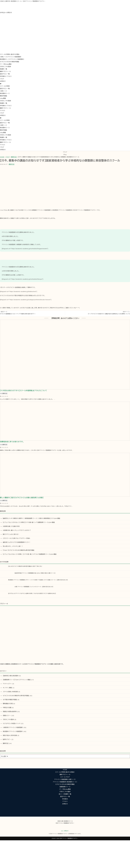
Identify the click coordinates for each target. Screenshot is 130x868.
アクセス (3, 111)
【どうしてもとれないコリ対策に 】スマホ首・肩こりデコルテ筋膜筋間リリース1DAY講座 (30, 554)
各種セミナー (7, 716)
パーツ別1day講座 (6, 64)
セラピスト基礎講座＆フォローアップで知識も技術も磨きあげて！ (18, 314)
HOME (2, 157)
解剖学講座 (4, 96)
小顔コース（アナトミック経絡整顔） (11, 57)
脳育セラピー (7, 739)
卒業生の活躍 (7, 708)
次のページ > (126, 312)
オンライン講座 (7, 688)
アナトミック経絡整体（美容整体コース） (65, 782)
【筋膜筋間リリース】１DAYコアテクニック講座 (17, 680)
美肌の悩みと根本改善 (10, 735)
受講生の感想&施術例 (10, 712)
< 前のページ (4, 312)
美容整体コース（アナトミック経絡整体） (12, 59)
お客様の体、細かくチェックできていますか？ (17, 530)
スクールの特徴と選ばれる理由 (10, 54)
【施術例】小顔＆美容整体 (11, 676)
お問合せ (3, 81)
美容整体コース (5, 93)
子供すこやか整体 (6, 67)
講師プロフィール (5, 71)
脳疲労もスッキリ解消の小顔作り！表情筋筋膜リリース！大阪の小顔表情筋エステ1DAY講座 (32, 518)
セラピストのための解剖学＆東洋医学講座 (16, 696)
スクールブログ (65, 777)
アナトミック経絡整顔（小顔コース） (65, 779)
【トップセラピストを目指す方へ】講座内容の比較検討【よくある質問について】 (109, 314)
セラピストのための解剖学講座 (10, 62)
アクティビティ (7, 684)
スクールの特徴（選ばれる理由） (65, 772)
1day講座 (3, 98)
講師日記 (14, 157)
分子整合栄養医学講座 (10, 700)
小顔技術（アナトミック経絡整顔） (13, 727)
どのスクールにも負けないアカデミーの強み (16, 538)
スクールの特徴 (5, 86)
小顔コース (3, 91)
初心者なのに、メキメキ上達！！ (13, 546)
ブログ (2, 79)
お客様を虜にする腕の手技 (11, 526)
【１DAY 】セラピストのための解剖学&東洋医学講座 (19, 550)
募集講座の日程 (8, 704)
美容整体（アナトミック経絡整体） (13, 731)
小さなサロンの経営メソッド (12, 723)
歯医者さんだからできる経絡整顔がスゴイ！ (17, 542)
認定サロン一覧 (5, 74)
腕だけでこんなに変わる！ (11, 534)
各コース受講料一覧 (65, 794)
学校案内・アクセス (6, 76)
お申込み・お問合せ (6, 13)
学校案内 (65, 799)
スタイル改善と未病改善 (10, 692)
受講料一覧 (4, 69)
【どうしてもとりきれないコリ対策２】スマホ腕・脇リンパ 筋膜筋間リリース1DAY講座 (29, 522)
